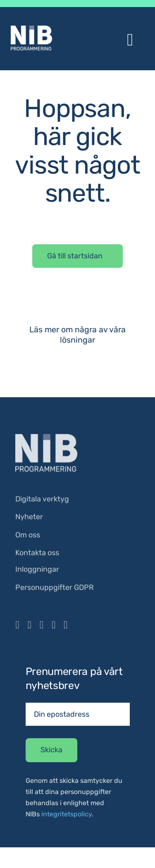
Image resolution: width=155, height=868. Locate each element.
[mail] (66, 626)
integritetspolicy (67, 814)
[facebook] (17, 626)
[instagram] (30, 626)
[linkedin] (54, 626)
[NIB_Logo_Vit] (46, 438)
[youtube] (42, 626)
